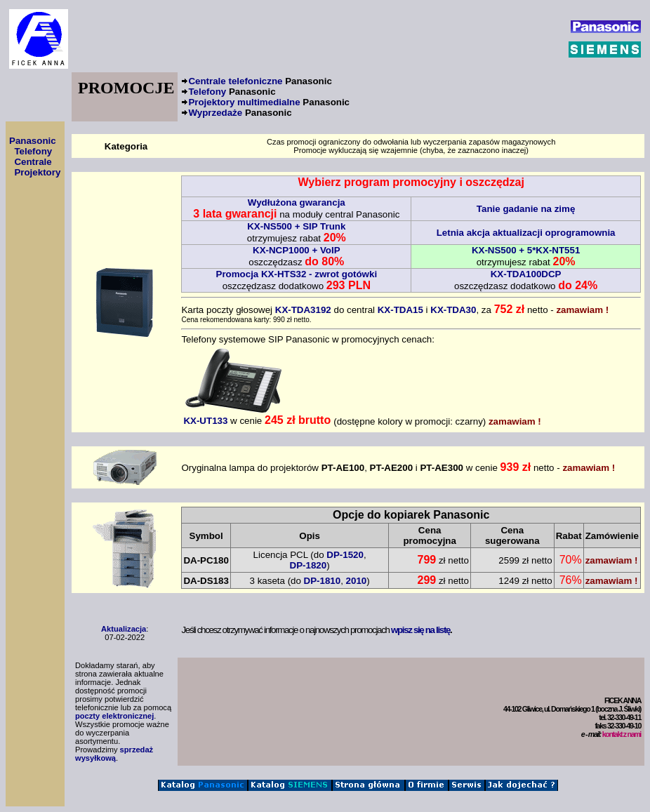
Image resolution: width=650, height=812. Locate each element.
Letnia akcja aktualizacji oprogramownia (526, 233)
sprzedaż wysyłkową (114, 754)
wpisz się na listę (420, 630)
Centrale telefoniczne (260, 81)
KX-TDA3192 (303, 310)
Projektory (37, 172)
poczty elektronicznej (114, 716)
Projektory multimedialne (269, 102)
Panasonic (33, 141)
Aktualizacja (124, 629)
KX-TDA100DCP (526, 274)
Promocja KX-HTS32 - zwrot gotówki (297, 274)
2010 (357, 581)
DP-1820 (309, 565)
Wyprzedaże (240, 113)
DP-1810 (323, 581)
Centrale (33, 162)
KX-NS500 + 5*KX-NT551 (526, 250)
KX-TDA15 (400, 310)
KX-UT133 (234, 416)
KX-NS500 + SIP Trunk (296, 226)
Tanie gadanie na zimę (526, 209)
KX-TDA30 (453, 310)
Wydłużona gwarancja (297, 202)
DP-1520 (345, 555)
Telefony (232, 92)
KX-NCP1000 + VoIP (297, 250)
